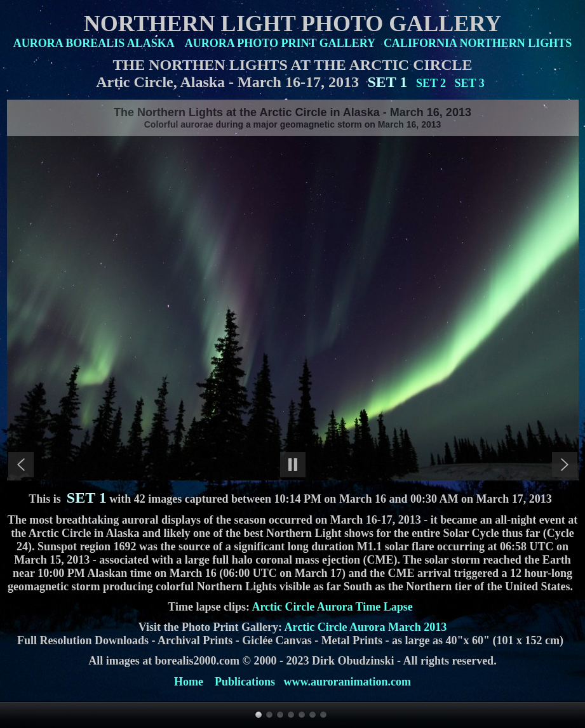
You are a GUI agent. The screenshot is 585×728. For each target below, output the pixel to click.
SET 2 (431, 83)
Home (189, 682)
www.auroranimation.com (347, 682)
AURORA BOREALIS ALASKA (94, 43)
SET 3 (470, 83)
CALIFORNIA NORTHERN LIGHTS (478, 43)
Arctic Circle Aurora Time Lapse (332, 607)
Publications (245, 682)
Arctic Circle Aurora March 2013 (366, 627)
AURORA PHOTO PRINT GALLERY (280, 43)
